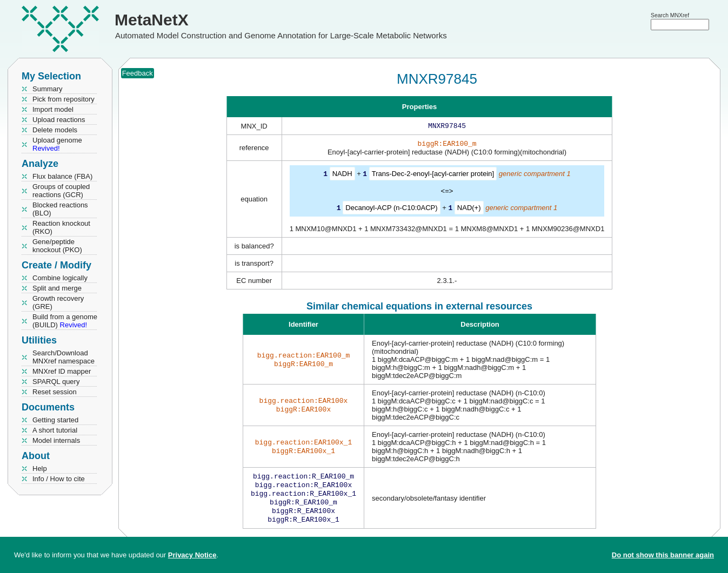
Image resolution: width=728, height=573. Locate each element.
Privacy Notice (192, 555)
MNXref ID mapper (62, 371)
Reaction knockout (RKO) (61, 227)
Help (40, 468)
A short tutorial (55, 430)
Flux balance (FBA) (62, 176)
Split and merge (57, 288)
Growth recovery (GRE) (58, 302)
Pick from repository (64, 99)
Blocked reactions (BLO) (60, 209)
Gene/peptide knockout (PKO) (57, 246)
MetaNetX (152, 20)
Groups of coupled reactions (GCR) (61, 191)
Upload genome (57, 144)
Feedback (138, 73)
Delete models (55, 130)
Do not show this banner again (663, 555)
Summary (48, 89)
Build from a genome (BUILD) (65, 321)
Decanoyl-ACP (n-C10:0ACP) (391, 209)
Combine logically (60, 278)
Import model (53, 109)
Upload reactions (59, 120)
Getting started (55, 420)
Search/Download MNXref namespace (64, 357)
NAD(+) (469, 209)
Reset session (55, 392)
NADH (342, 176)
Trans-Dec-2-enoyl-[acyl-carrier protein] (433, 176)
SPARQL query (56, 382)
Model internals (56, 440)
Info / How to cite (59, 479)
